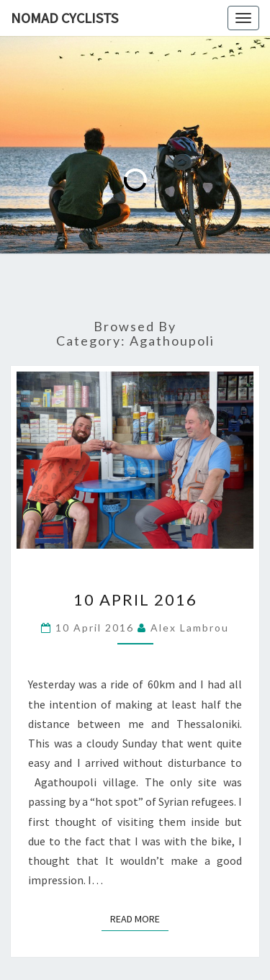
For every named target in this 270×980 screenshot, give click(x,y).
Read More (139, 918)
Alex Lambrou (190, 628)
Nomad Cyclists (64, 18)
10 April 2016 (135, 599)
